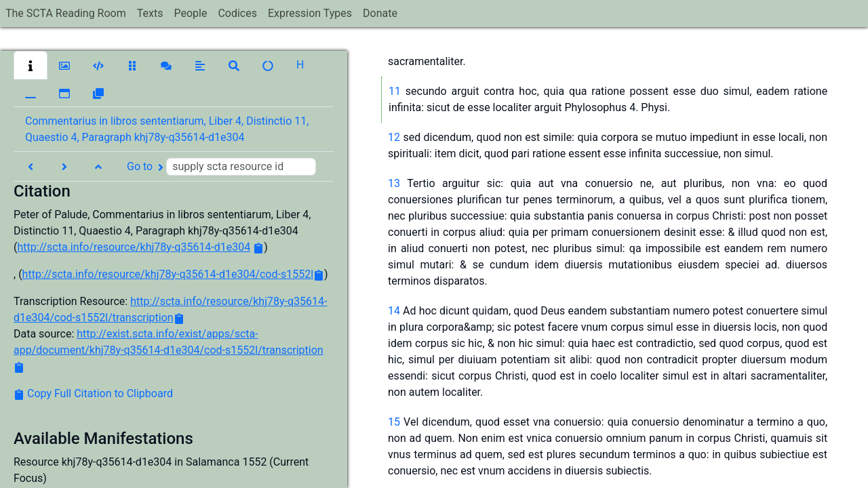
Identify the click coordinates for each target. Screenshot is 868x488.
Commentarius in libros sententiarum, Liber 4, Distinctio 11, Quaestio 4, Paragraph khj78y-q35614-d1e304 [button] (167, 129)
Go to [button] (221, 167)
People (190, 13)
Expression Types (310, 13)
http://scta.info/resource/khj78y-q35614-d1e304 (134, 247)
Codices (237, 13)
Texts (150, 13)
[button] (31, 65)
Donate (380, 13)
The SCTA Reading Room (66, 13)
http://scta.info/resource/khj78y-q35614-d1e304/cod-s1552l (168, 274)
